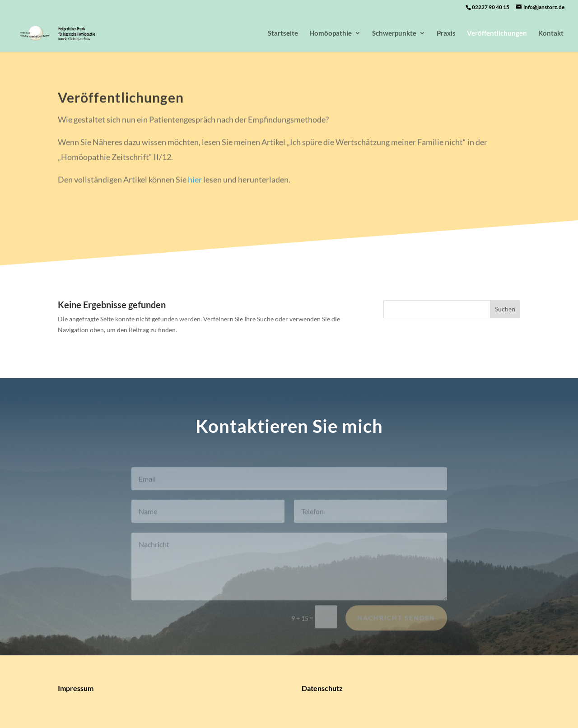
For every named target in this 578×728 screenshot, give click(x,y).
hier (195, 181)
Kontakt (551, 33)
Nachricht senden (396, 621)
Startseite (283, 33)
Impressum (76, 688)
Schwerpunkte (394, 33)
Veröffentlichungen (497, 33)
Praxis (446, 33)
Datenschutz (322, 688)
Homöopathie (331, 33)
